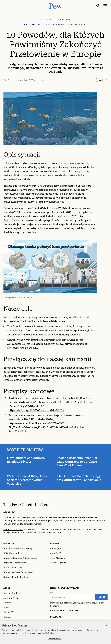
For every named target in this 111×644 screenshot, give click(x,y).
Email (52, 592)
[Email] (73, 597)
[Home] (28, 505)
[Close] (106, 625)
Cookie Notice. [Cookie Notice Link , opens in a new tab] (48, 633)
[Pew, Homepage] (55, 6)
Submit (101, 597)
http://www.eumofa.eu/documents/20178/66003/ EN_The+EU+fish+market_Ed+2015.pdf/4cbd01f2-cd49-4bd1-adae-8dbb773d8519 (47, 427)
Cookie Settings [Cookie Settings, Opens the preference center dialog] (55, 639)
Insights (55, 543)
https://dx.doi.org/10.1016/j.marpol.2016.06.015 (36, 410)
